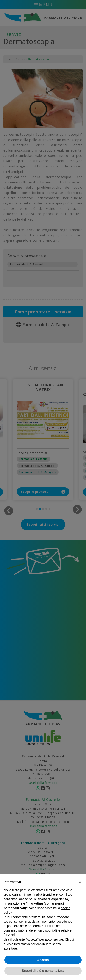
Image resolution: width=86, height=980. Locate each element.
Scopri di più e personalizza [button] (43, 971)
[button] (80, 882)
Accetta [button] (43, 960)
